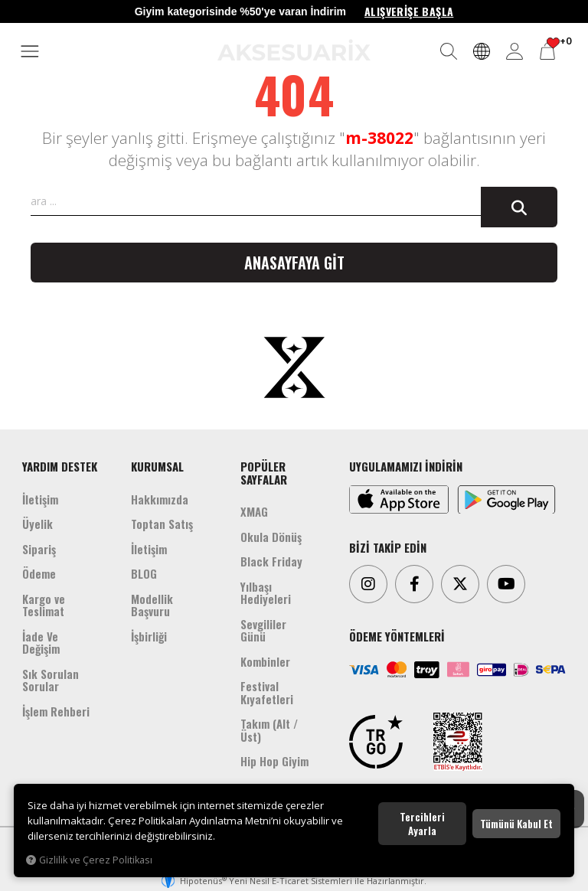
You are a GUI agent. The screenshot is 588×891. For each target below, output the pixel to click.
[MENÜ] (30, 52)
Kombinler (265, 661)
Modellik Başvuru (152, 605)
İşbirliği (149, 636)
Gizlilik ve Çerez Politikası (89, 860)
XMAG (254, 511)
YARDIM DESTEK (60, 466)
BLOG (144, 573)
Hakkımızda (160, 499)
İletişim (40, 499)
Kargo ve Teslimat (44, 605)
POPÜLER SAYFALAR (264, 473)
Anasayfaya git (294, 263)
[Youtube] (506, 584)
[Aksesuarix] (294, 50)
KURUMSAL (157, 466)
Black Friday (271, 561)
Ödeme (39, 573)
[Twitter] (460, 584)
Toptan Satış (162, 524)
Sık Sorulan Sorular (51, 680)
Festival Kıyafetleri (267, 692)
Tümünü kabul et (516, 824)
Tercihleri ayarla (422, 824)
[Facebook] (414, 584)
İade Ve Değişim (41, 643)
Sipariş (39, 549)
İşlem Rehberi (56, 711)
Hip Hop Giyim (274, 761)
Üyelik (38, 524)
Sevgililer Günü (263, 630)
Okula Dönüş (271, 537)
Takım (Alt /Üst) (269, 730)
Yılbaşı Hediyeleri (266, 593)
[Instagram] (368, 584)
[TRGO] (376, 742)
